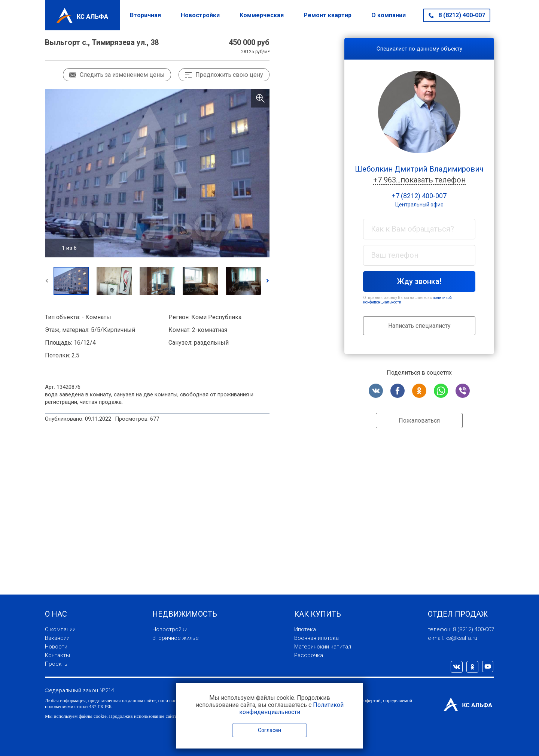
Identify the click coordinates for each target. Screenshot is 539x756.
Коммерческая (262, 15)
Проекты (57, 664)
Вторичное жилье (176, 638)
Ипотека (305, 629)
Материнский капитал (323, 647)
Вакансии (57, 638)
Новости (56, 647)
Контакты (57, 655)
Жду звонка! (419, 281)
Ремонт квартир (328, 15)
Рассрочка (309, 655)
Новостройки (200, 15)
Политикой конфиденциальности (291, 708)
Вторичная (145, 15)
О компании (389, 15)
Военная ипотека (316, 638)
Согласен (269, 730)
